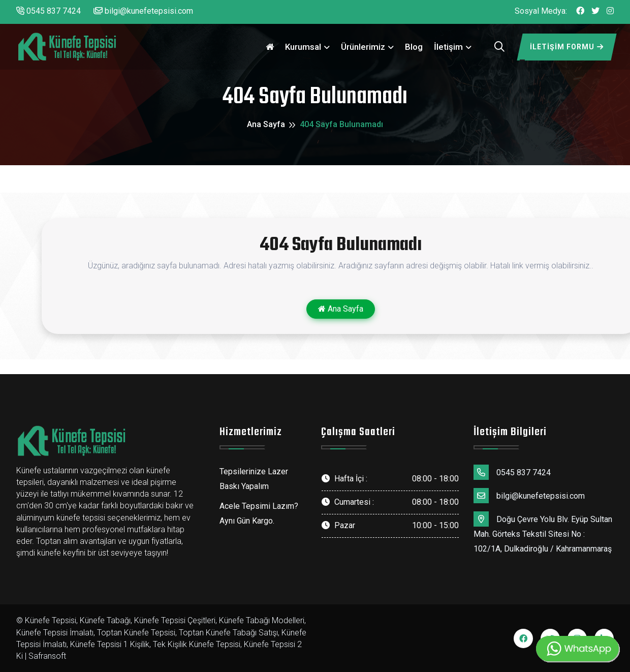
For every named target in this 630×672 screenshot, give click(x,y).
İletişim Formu (567, 47)
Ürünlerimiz (363, 47)
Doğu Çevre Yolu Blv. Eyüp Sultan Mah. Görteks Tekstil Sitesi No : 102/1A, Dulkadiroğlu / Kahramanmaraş (543, 532)
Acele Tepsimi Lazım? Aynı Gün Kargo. (259, 513)
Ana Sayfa (266, 124)
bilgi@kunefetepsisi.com (143, 11)
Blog (414, 47)
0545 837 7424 (49, 11)
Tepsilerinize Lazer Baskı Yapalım (254, 479)
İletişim (448, 47)
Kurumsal (303, 47)
